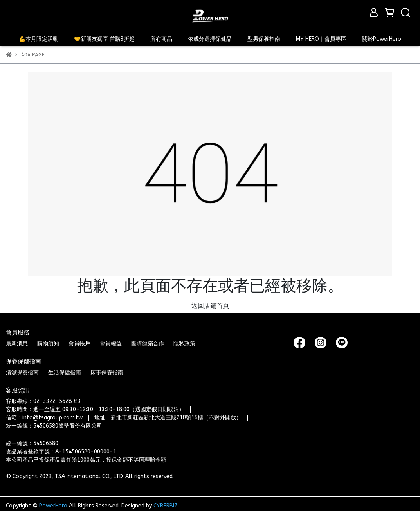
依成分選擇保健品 (210, 39)
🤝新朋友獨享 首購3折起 (104, 39)
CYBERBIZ (166, 506)
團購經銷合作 (148, 344)
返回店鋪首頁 (210, 306)
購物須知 (48, 344)
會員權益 (111, 344)
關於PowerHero (382, 39)
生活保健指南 (65, 373)
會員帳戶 (79, 344)
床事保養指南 (107, 373)
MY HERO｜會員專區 (321, 39)
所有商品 (161, 39)
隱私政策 (184, 344)
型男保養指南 (264, 39)
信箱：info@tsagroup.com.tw (44, 418)
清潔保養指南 (22, 373)
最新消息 (17, 344)
